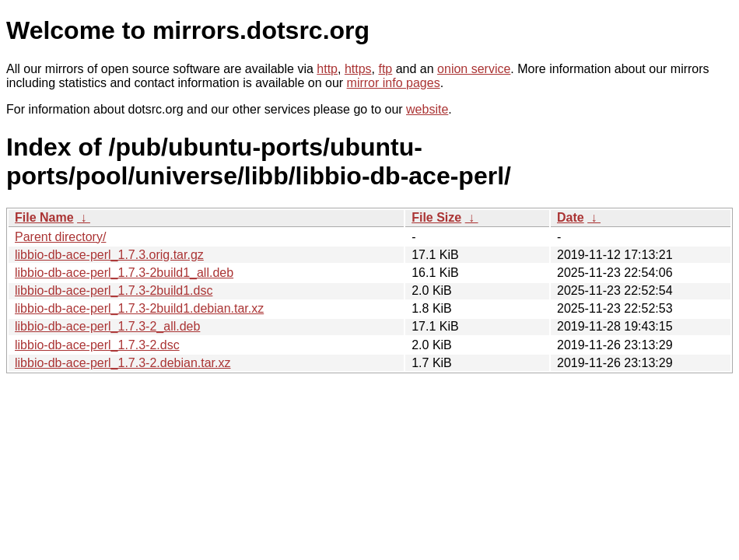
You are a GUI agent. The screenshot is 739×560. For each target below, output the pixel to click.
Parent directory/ (60, 237)
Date (571, 217)
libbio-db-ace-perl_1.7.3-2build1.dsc (114, 290)
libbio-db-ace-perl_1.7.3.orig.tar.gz (109, 255)
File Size (436, 217)
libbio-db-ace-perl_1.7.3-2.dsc (97, 345)
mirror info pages (394, 83)
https (358, 69)
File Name (44, 217)
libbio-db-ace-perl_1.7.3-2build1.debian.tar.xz (139, 308)
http (327, 69)
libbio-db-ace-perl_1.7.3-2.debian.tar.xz (123, 363)
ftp (385, 69)
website (427, 109)
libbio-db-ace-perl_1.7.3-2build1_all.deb (124, 273)
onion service (474, 69)
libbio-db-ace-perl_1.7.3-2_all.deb (107, 326)
